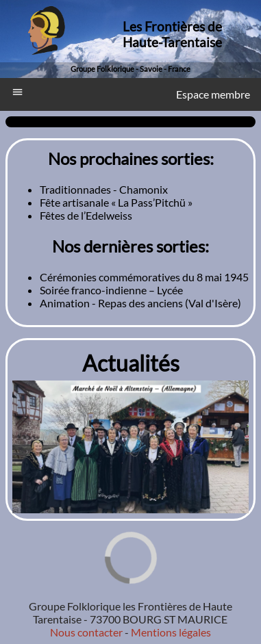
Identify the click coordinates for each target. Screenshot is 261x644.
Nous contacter (86, 632)
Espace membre (213, 94)
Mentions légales (170, 632)
